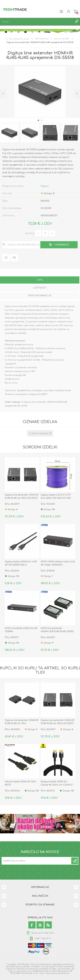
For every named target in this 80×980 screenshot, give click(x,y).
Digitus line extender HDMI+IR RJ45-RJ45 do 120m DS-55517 (22, 496)
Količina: (30, 233)
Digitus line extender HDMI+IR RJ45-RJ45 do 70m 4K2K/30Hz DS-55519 (22, 723)
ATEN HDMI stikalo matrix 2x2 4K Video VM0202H (58, 563)
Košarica (76, 11)
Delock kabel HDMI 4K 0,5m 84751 (20, 783)
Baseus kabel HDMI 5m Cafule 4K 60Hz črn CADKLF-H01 (57, 785)
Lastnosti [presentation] (40, 288)
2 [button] (42, 120)
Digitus (45, 186)
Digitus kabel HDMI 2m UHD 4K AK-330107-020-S (21, 563)
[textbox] (37, 22)
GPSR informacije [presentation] (40, 296)
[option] (30, 133)
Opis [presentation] (40, 280)
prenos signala (40, 433)
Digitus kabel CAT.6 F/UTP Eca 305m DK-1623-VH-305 (56, 496)
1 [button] (38, 120)
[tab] (40, 280)
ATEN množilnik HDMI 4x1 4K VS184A (21, 630)
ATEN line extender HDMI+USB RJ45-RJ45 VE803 (57, 630)
